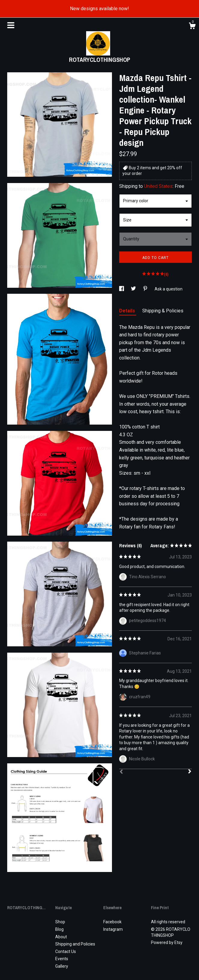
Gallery (62, 966)
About (61, 937)
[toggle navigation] (11, 25)
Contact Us (66, 951)
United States (158, 186)
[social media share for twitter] (134, 289)
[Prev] (121, 772)
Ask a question (169, 289)
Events (62, 959)
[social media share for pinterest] (146, 289)
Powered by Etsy (167, 942)
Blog (59, 929)
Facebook (112, 922)
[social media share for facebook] (122, 289)
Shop (60, 922)
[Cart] (192, 27)
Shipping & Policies (163, 311)
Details (128, 311)
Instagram (113, 929)
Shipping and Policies (75, 944)
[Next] (190, 772)
